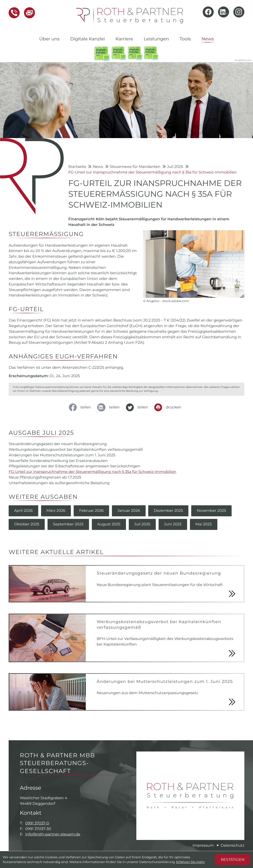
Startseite (78, 167)
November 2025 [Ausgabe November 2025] (212, 511)
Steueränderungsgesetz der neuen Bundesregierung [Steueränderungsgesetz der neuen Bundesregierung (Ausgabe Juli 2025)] (58, 444)
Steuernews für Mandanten (136, 167)
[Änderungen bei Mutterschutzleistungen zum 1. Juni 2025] (126, 692)
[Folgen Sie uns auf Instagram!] (239, 12)
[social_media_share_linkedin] (110, 407)
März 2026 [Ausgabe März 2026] (56, 511)
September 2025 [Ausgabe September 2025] (68, 525)
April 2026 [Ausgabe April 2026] (24, 511)
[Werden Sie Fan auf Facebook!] (208, 12)
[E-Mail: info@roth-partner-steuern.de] (27, 13)
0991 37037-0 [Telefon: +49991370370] (37, 823)
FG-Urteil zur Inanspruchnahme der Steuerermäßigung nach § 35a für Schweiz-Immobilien (152, 172)
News (208, 39)
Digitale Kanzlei (88, 39)
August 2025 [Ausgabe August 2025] (109, 525)
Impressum (203, 846)
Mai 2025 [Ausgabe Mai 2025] (204, 525)
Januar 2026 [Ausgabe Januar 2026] (129, 511)
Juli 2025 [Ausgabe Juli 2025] (143, 525)
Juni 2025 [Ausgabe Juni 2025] (174, 525)
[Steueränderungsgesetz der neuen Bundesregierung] (126, 584)
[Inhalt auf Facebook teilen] (81, 407)
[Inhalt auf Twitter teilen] (138, 407)
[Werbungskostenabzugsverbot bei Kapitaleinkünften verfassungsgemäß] (126, 638)
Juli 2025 (176, 167)
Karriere (124, 39)
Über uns (49, 39)
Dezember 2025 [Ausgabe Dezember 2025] (169, 511)
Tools (185, 39)
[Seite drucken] (169, 407)
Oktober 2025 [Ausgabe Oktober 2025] (27, 525)
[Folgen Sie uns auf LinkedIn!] (224, 12)
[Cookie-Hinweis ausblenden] (233, 860)
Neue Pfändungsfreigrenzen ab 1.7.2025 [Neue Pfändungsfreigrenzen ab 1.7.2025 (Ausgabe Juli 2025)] (45, 477)
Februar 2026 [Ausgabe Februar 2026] (92, 511)
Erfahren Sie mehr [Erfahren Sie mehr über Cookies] (191, 862)
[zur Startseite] (130, 15)
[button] (14, 13)
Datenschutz (232, 846)
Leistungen (156, 39)
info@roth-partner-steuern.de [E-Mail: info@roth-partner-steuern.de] (53, 835)
